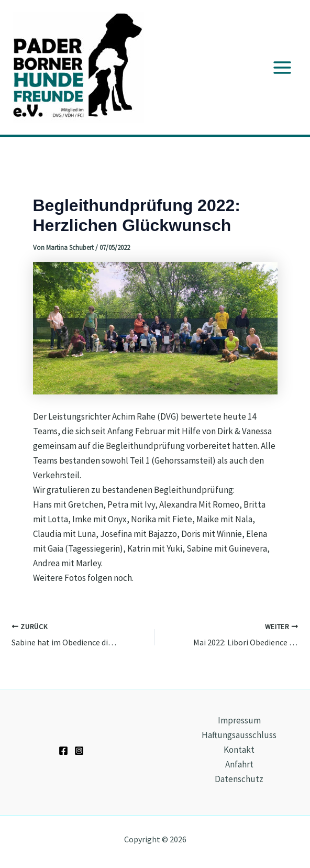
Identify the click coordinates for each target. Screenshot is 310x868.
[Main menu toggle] (283, 68)
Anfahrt (239, 764)
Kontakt (239, 750)
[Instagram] (79, 751)
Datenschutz (239, 779)
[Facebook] (63, 751)
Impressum (239, 720)
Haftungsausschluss (239, 735)
